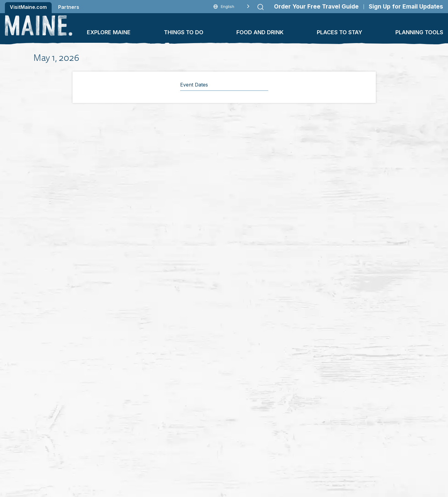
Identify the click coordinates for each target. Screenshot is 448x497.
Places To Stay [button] (340, 32)
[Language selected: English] (231, 7)
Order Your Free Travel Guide (316, 7)
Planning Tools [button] (419, 32)
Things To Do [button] (184, 32)
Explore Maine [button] (109, 32)
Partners (69, 7)
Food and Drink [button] (260, 32)
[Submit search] (261, 7)
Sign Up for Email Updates (406, 7)
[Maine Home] (39, 26)
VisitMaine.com (28, 7)
